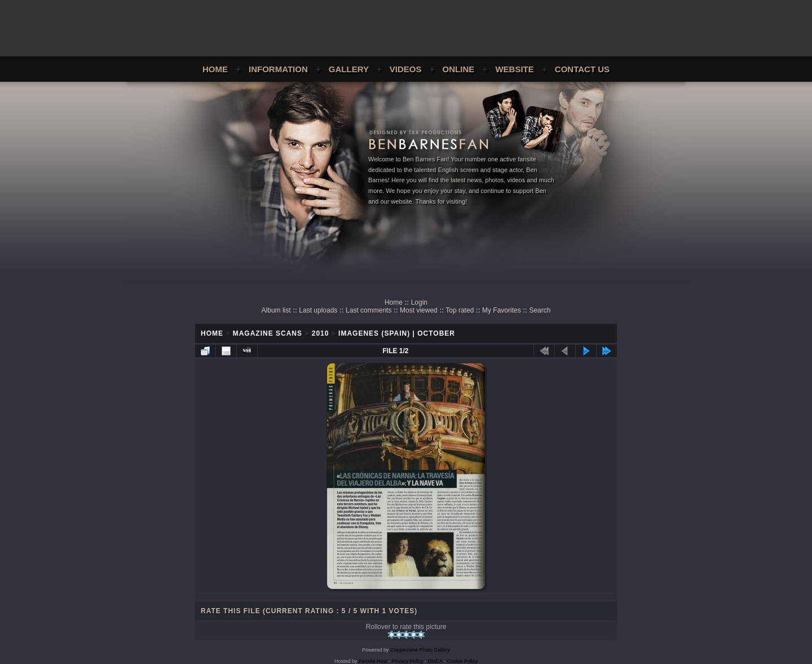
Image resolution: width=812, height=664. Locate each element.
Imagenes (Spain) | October (397, 333)
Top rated (460, 310)
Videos (406, 69)
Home (215, 69)
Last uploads (318, 310)
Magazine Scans (268, 333)
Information (278, 69)
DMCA (435, 661)
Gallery (349, 69)
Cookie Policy (463, 661)
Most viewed (419, 310)
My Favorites (502, 310)
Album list (276, 310)
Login (419, 302)
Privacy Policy (408, 661)
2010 (321, 333)
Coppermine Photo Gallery (420, 650)
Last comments (369, 310)
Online (459, 69)
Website (514, 69)
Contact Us (582, 69)
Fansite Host (373, 661)
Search (540, 310)
